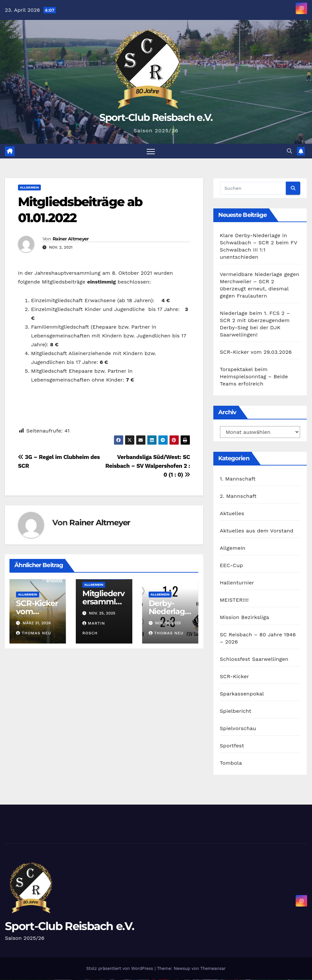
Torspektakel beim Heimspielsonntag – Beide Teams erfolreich (254, 376)
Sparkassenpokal (242, 694)
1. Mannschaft (238, 479)
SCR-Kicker (235, 677)
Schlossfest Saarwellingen (254, 659)
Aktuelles (232, 514)
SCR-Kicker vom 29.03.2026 (37, 611)
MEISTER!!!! (234, 600)
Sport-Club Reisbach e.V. (156, 117)
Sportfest (232, 746)
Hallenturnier (237, 583)
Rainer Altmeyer (71, 239)
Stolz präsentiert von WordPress (120, 969)
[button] (289, 151)
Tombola (231, 763)
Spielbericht (236, 711)
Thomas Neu (33, 633)
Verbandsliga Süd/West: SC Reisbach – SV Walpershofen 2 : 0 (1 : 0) (148, 466)
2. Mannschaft (238, 496)
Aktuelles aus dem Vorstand (257, 531)
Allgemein (29, 187)
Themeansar (213, 969)
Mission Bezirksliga (245, 618)
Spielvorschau (238, 729)
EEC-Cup (231, 566)
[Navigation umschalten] (151, 151)
